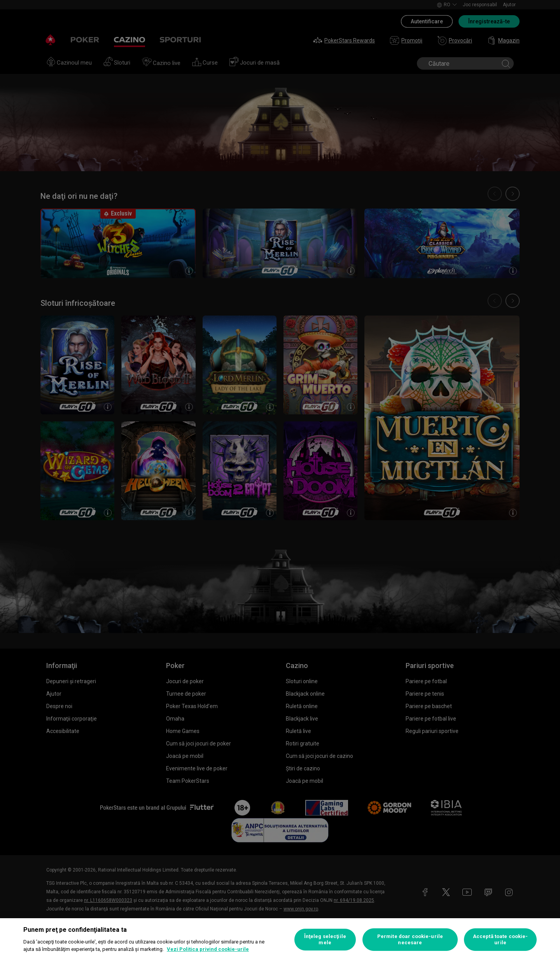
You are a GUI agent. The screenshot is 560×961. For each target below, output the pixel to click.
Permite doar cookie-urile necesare (410, 939)
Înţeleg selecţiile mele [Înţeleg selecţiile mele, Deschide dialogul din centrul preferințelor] (325, 939)
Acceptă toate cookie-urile (500, 939)
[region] (280, 940)
